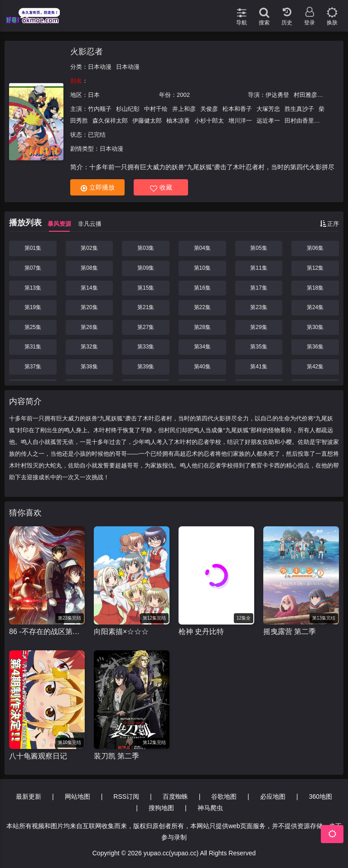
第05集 (259, 248)
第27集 (146, 327)
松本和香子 (237, 109)
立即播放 (98, 188)
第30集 (315, 327)
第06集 (315, 248)
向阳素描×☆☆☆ (121, 632)
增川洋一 (240, 121)
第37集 (33, 367)
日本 (94, 95)
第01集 (33, 248)
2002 (183, 95)
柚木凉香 (178, 121)
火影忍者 (87, 52)
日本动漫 (100, 67)
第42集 (315, 367)
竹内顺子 (100, 109)
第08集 (89, 268)
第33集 (146, 347)
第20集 (89, 307)
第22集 (202, 307)
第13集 (33, 288)
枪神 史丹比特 (201, 632)
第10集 (202, 268)
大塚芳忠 (268, 109)
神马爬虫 (210, 808)
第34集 (202, 347)
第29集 (259, 327)
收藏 (161, 188)
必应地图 (273, 796)
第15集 (146, 288)
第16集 (202, 288)
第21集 (146, 307)
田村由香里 (299, 121)
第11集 (259, 268)
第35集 (259, 347)
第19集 (33, 307)
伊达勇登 (277, 95)
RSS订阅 (126, 796)
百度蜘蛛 (175, 796)
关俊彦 (209, 109)
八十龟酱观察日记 (38, 756)
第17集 (259, 288)
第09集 (146, 268)
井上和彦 (184, 109)
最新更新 (29, 796)
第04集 (202, 248)
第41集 (259, 367)
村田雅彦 (305, 95)
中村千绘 (156, 109)
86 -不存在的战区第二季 (47, 632)
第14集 (89, 288)
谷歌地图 (224, 796)
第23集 (259, 307)
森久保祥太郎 (110, 121)
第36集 (315, 347)
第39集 (146, 367)
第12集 (315, 268)
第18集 (315, 288)
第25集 (33, 327)
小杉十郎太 (209, 121)
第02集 (89, 248)
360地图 (321, 796)
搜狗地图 (161, 808)
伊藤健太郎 (147, 121)
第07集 (33, 268)
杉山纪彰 (128, 109)
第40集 (202, 367)
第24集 (315, 307)
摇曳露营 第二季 (290, 632)
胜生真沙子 (299, 109)
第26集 (89, 327)
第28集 (202, 327)
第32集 (89, 347)
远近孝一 (268, 121)
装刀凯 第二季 (116, 756)
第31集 (33, 347)
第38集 (89, 367)
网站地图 (77, 796)
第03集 (146, 248)
